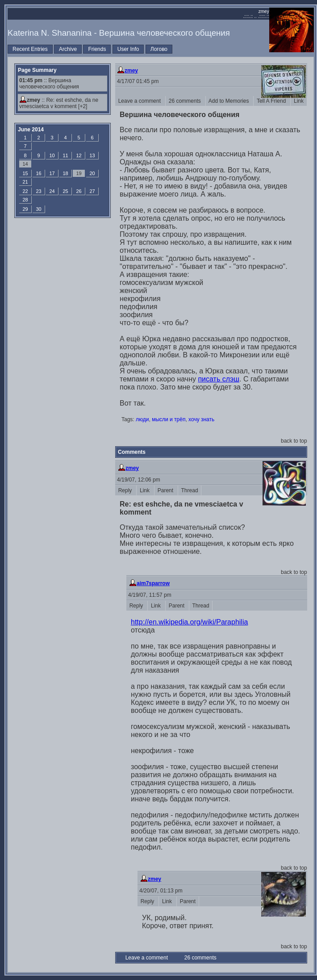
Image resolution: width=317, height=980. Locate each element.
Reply (126, 490)
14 (25, 164)
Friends (97, 49)
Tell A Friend (272, 101)
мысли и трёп (169, 419)
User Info (128, 49)
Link (298, 101)
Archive (68, 49)
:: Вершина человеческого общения (49, 84)
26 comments (186, 101)
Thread (190, 490)
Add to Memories (230, 101)
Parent (166, 490)
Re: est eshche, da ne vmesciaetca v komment (59, 103)
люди (142, 419)
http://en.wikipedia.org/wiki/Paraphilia (189, 622)
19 (79, 173)
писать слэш (219, 379)
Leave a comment (140, 101)
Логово (159, 49)
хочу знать (201, 419)
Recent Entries (30, 49)
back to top (294, 441)
